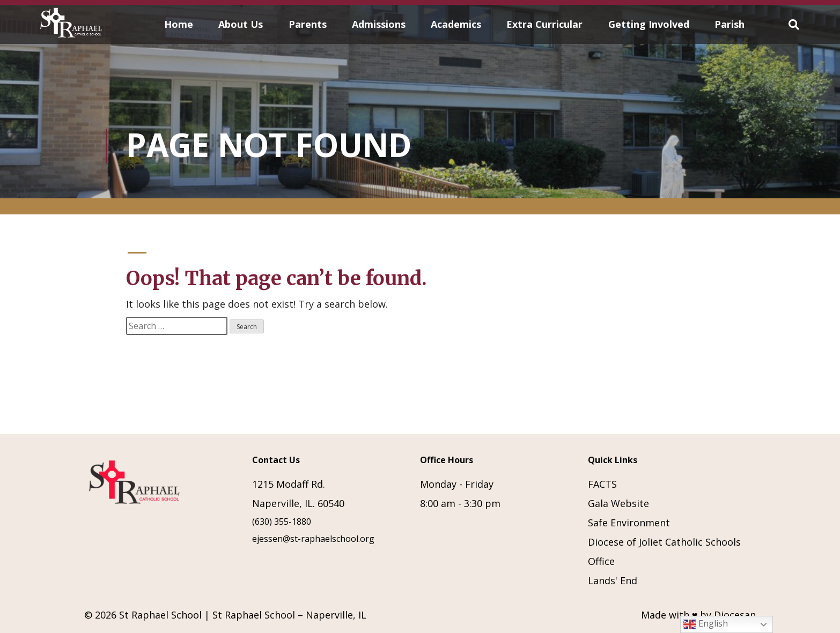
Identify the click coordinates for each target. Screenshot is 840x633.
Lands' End (613, 580)
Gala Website (618, 503)
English (706, 624)
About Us (241, 24)
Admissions (379, 24)
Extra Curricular (544, 24)
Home (179, 24)
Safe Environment (629, 523)
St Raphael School (160, 615)
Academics (456, 24)
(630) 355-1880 (282, 522)
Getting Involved (649, 24)
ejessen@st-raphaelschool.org (313, 539)
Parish (730, 24)
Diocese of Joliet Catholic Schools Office (664, 552)
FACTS (602, 484)
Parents (308, 24)
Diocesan (735, 615)
